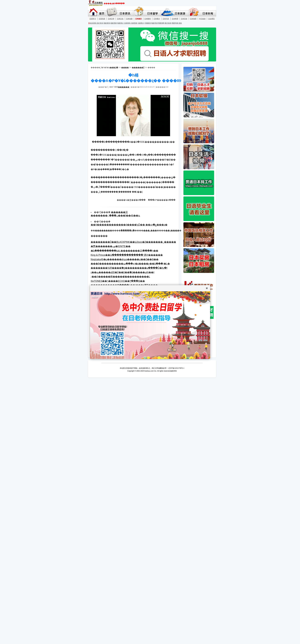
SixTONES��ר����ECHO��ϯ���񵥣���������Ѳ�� (118, 281)
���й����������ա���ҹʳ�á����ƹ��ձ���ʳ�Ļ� (130, 264)
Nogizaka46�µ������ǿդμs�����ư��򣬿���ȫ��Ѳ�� (125, 259)
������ (124, 87)
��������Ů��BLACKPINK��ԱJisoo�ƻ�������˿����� (133, 242)
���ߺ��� (150, 230)
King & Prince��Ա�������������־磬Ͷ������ (127, 255)
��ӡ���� (172, 230)
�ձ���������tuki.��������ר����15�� (124, 251)
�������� (104, 230)
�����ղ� (128, 230)
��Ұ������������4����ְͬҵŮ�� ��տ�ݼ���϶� (129, 225)
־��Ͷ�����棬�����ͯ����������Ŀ (120, 277)
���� (125, 67)
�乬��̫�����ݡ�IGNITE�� (111, 246)
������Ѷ (138, 67)
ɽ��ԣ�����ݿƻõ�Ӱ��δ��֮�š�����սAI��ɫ (123, 272)
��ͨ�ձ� (114, 67)
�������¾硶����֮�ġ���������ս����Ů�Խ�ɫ (129, 268)
